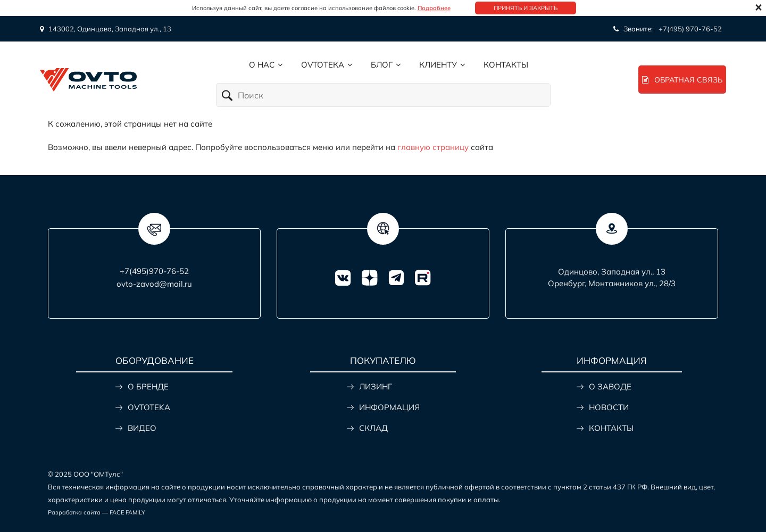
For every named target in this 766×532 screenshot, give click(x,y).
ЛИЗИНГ (376, 386)
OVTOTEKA (149, 407)
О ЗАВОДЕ (610, 386)
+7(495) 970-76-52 (690, 29)
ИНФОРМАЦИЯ (389, 407)
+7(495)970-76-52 (154, 271)
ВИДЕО (142, 428)
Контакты (506, 65)
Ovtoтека (323, 65)
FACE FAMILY (127, 512)
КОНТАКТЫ (611, 428)
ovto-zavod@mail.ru (154, 284)
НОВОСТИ (609, 407)
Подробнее (434, 8)
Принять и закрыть (526, 8)
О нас (262, 65)
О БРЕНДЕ (148, 386)
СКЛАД (373, 428)
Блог (382, 65)
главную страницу (433, 147)
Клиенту (438, 65)
